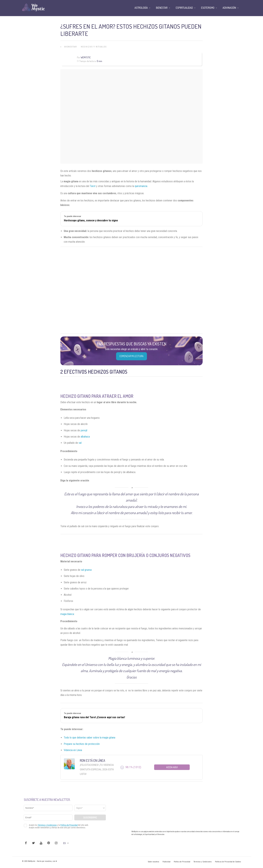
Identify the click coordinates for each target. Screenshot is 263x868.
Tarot (93, 186)
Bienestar (71, 47)
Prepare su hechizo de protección (82, 744)
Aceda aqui (172, 767)
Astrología (141, 8)
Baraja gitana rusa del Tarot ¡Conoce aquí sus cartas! (94, 717)
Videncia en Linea (73, 750)
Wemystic (86, 57)
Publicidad (166, 862)
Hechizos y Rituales (94, 47)
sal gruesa (86, 570)
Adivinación (229, 8)
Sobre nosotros (154, 862)
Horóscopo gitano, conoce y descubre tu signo (91, 220)
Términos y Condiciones (203, 862)
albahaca (85, 437)
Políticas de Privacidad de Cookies (228, 862)
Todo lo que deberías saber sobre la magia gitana (89, 738)
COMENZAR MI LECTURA (131, 356)
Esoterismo (208, 8)
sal (80, 443)
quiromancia (141, 186)
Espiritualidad (184, 8)
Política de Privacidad (182, 862)
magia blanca (67, 614)
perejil (84, 430)
